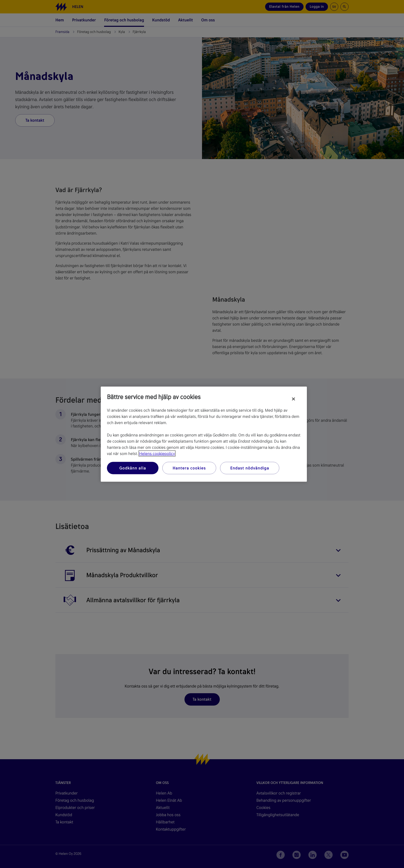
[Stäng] (293, 399)
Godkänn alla (133, 468)
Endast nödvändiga (250, 468)
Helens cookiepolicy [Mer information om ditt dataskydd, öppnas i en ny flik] (157, 453)
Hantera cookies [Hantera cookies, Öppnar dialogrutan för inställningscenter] (189, 468)
